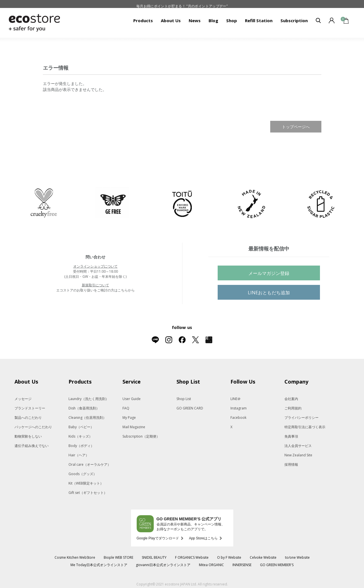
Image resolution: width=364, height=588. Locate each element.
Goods (83, 474)
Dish (84, 408)
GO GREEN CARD (190, 408)
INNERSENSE (242, 565)
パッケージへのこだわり (33, 427)
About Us (171, 20)
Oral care (90, 464)
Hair (79, 455)
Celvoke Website (263, 557)
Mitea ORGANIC (211, 565)
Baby (81, 427)
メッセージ (23, 399)
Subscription (294, 20)
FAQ (126, 408)
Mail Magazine (134, 427)
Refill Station (259, 20)
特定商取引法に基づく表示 (305, 427)
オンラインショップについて (95, 266)
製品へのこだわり (28, 418)
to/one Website (297, 557)
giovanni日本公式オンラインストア (163, 565)
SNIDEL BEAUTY (154, 557)
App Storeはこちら (203, 538)
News (195, 20)
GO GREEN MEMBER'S (277, 565)
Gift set (88, 493)
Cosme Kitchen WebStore (75, 557)
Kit (86, 483)
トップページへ (296, 127)
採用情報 (291, 464)
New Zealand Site (298, 455)
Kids (80, 436)
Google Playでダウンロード (158, 538)
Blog (213, 20)
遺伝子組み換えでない (32, 446)
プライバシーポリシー (301, 418)
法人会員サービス (298, 446)
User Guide (132, 399)
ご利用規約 (293, 408)
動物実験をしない (28, 436)
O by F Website (229, 557)
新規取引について (95, 285)
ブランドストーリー (30, 408)
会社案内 (291, 399)
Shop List (184, 399)
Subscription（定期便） (141, 436)
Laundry (89, 399)
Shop (232, 20)
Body (81, 446)
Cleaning (87, 418)
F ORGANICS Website (192, 557)
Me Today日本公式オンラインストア (99, 565)
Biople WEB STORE (118, 557)
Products (143, 20)
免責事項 (291, 436)
